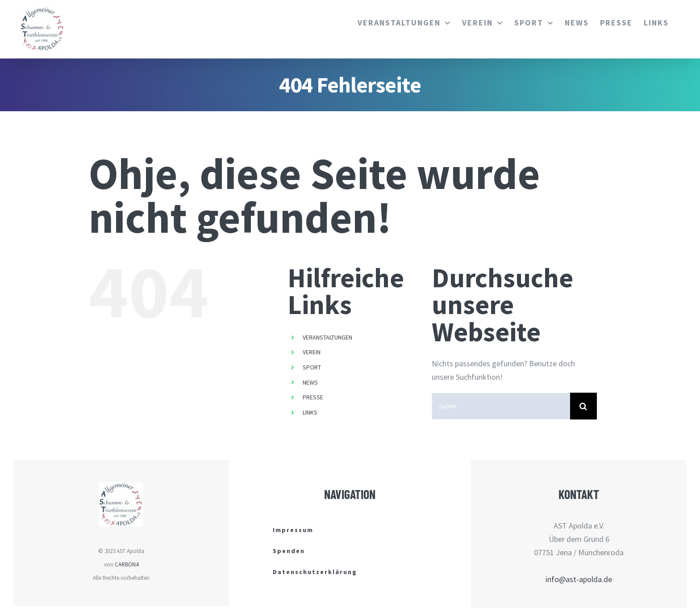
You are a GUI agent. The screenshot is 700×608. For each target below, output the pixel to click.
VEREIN (312, 352)
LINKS (310, 412)
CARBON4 (127, 564)
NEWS (310, 382)
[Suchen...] (501, 406)
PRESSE (313, 397)
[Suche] (583, 406)
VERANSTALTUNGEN (327, 337)
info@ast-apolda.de (579, 579)
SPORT (312, 367)
